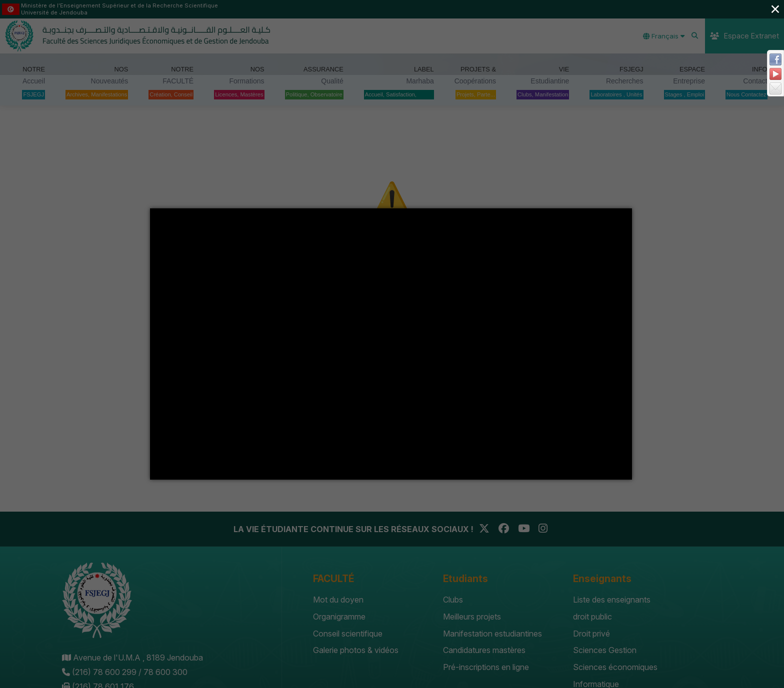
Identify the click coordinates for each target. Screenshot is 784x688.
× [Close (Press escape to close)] (775, 9)
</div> (391, 344)
